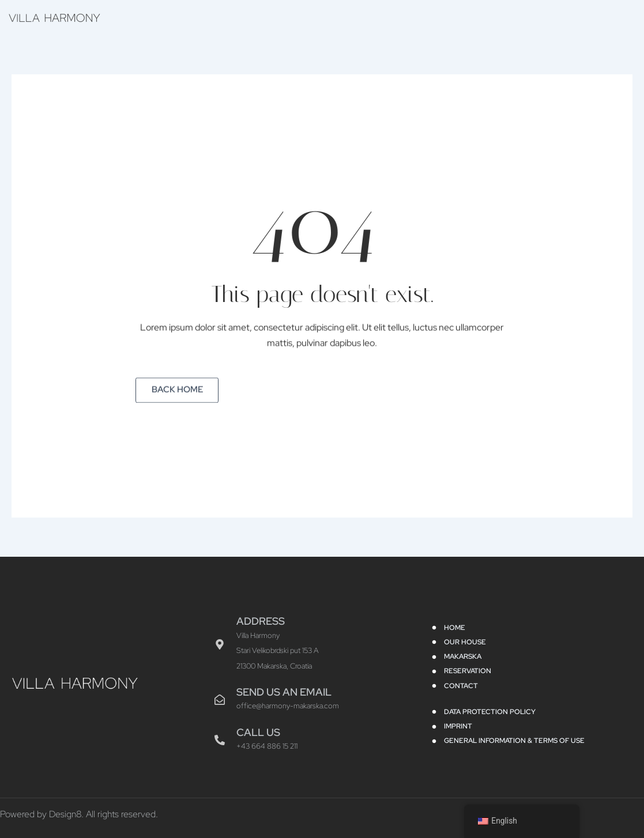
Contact (580, 17)
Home (329, 17)
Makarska (450, 17)
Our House (386, 17)
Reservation (516, 17)
